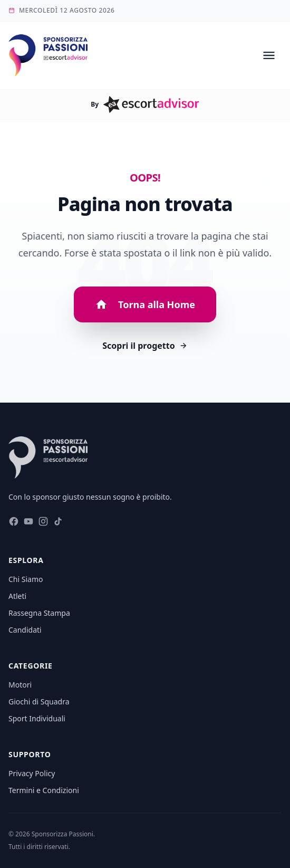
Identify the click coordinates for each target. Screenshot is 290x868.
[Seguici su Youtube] (28, 523)
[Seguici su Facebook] (14, 523)
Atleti (17, 596)
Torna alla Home (145, 304)
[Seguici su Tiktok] (58, 523)
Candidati (25, 630)
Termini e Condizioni (44, 790)
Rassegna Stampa (39, 613)
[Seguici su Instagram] (43, 523)
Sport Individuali (37, 718)
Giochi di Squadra (39, 702)
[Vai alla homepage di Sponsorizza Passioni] (48, 55)
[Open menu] (269, 55)
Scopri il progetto (145, 346)
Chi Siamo (26, 579)
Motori (20, 685)
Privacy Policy (32, 773)
